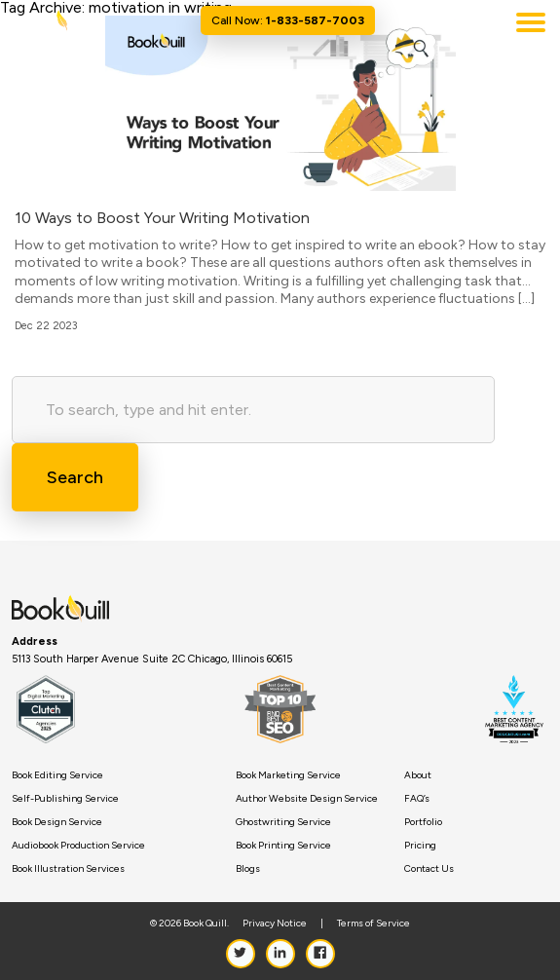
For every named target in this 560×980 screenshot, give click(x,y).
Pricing (420, 846)
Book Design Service (57, 822)
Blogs (248, 869)
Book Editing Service (57, 775)
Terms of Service (373, 923)
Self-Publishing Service (65, 799)
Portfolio (423, 822)
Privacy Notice (275, 923)
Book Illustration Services (68, 869)
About (418, 775)
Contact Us (429, 869)
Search (75, 477)
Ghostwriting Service (283, 822)
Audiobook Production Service (78, 846)
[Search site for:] (253, 410)
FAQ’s (417, 799)
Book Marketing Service (288, 775)
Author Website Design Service (307, 799)
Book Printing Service (283, 846)
